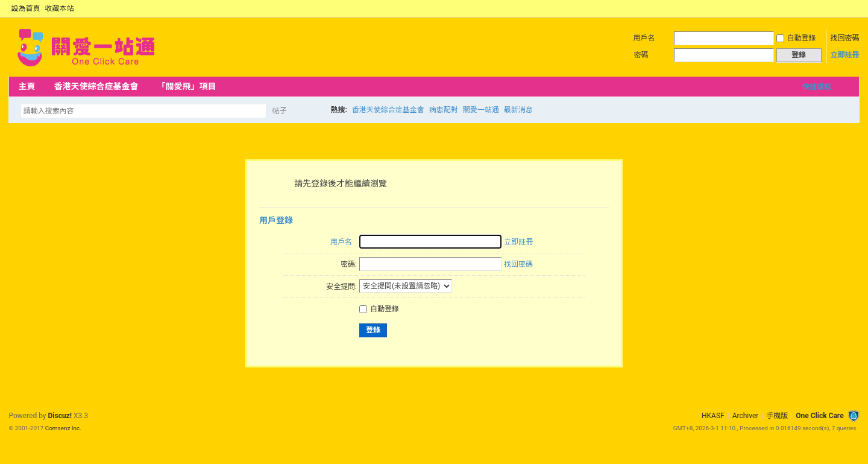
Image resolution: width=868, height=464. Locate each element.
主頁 (27, 86)
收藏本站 (59, 8)
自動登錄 (796, 38)
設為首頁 (25, 8)
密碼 (641, 55)
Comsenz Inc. (63, 428)
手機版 (777, 416)
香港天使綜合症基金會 (96, 86)
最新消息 (518, 110)
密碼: (349, 264)
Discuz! (60, 416)
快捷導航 (817, 87)
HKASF (713, 416)
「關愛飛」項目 (186, 86)
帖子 (279, 111)
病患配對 (444, 110)
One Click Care (819, 416)
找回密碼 (845, 38)
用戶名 (644, 38)
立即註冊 (845, 55)
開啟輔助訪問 (843, 8)
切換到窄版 (853, 8)
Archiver (746, 416)
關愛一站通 (481, 110)
